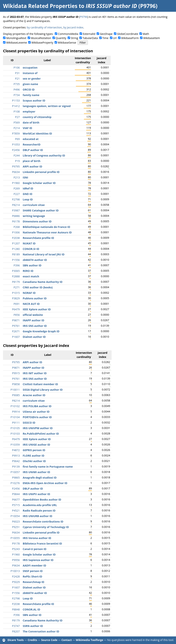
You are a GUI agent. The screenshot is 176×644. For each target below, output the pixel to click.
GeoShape (106, 34)
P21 (17, 79)
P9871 (16, 320)
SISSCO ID (29, 423)
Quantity (61, 38)
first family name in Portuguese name (48, 467)
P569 (17, 122)
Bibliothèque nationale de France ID (46, 227)
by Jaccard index (73, 27)
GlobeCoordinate (128, 34)
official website (33, 315)
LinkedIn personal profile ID (41, 172)
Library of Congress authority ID (44, 155)
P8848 (16, 609)
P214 (17, 128)
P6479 (16, 309)
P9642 (16, 461)
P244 (17, 155)
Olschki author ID (34, 461)
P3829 (16, 298)
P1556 (16, 260)
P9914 (16, 412)
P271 (17, 287)
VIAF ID (27, 128)
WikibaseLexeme (17, 43)
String (74, 38)
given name (30, 84)
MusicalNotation (41, 38)
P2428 (16, 576)
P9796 (84, 17)
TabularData (90, 38)
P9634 (16, 565)
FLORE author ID (34, 456)
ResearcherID (32, 144)
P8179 (16, 282)
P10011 (15, 390)
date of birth (31, 122)
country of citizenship (37, 117)
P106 (17, 68)
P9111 (16, 423)
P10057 (15, 472)
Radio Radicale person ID (39, 511)
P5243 (16, 549)
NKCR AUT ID (31, 304)
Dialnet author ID (34, 337)
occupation (30, 68)
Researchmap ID (34, 582)
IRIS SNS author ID (35, 326)
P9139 (16, 467)
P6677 (16, 500)
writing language (34, 216)
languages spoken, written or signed (47, 106)
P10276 (15, 483)
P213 (17, 177)
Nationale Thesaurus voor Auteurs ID (47, 232)
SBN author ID (32, 265)
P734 (17, 95)
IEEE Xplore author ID (37, 309)
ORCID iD (29, 90)
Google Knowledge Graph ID (41, 331)
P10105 (15, 428)
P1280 (16, 249)
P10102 (15, 406)
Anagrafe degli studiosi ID (40, 478)
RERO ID (28, 271)
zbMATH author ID (35, 260)
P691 (17, 304)
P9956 (16, 560)
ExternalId (89, 34)
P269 (17, 188)
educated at (31, 139)
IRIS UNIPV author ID (36, 494)
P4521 (16, 511)
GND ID (28, 194)
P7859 (16, 133)
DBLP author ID (33, 150)
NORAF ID (29, 293)
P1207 (16, 243)
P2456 (16, 150)
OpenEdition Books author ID (42, 500)
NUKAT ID (29, 243)
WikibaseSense (67, 43)
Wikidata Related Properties (40, 6)
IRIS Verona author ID (37, 538)
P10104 (15, 417)
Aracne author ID (34, 395)
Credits (32, 640)
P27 (17, 117)
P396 (17, 265)
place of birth (32, 161)
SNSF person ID (33, 571)
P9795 (16, 166)
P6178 (16, 221)
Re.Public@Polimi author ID (41, 434)
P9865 (16, 478)
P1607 (16, 337)
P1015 (16, 293)
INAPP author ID (34, 320)
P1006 (16, 232)
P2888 (16, 276)
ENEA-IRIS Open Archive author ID (45, 483)
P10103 (15, 434)
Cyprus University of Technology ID (46, 527)
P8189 (16, 254)
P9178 (16, 543)
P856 (17, 315)
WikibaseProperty (42, 43)
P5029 (16, 582)
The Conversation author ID (41, 631)
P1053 (16, 144)
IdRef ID (28, 188)
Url (115, 38)
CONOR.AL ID (31, 609)
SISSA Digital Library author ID (43, 390)
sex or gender (32, 79)
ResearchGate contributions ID (43, 522)
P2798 (16, 199)
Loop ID (28, 199)
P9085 (16, 395)
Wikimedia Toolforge (89, 640)
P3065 (16, 271)
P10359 (15, 445)
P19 (17, 161)
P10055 (15, 538)
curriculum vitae (34, 205)
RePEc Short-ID (32, 576)
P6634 (16, 172)
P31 (17, 73)
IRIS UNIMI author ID (36, 472)
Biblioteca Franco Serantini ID (42, 543)
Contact (67, 640)
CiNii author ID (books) (38, 287)
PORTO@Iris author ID (37, 417)
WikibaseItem (152, 38)
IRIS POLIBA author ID (37, 406)
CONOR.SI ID (31, 249)
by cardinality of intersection (44, 27)
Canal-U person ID (35, 549)
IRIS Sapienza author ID (38, 560)
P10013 (15, 571)
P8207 (16, 631)
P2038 (16, 238)
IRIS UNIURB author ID (38, 516)
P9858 (16, 384)
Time (105, 38)
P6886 (16, 216)
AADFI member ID (34, 565)
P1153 (16, 101)
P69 (17, 139)
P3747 (16, 626)
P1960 (16, 183)
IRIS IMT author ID (35, 373)
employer (29, 112)
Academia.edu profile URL (40, 505)
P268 (17, 227)
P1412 (16, 106)
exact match (31, 276)
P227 (17, 194)
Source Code (49, 640)
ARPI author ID (32, 166)
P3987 (16, 210)
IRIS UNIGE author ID (36, 445)
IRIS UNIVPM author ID (38, 428)
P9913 (16, 456)
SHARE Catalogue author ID (41, 210)
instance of (30, 73)
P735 (17, 84)
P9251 (16, 527)
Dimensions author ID (37, 221)
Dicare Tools (16, 640)
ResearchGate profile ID (38, 238)
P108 (17, 112)
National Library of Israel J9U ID (44, 254)
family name (31, 95)
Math (146, 34)
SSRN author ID (33, 626)
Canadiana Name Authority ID (43, 282)
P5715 (16, 505)
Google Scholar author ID (39, 183)
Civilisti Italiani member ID (40, 384)
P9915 (16, 373)
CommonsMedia (68, 34)
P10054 (15, 516)
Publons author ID (35, 298)
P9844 (16, 494)
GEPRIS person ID (34, 450)
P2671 (16, 331)
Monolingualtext (16, 38)
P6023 (16, 522)
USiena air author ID (36, 412)
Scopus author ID (34, 101)
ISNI (25, 177)
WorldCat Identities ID (37, 133)
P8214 (16, 205)
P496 (17, 90)
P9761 (16, 326)
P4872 (16, 450)
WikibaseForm (130, 38)
